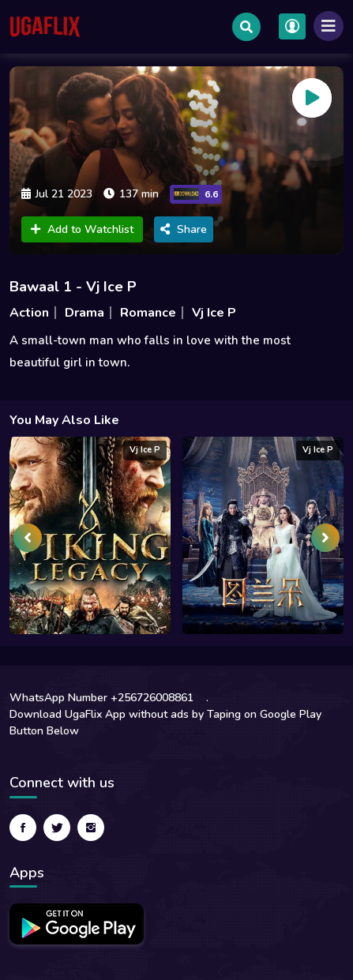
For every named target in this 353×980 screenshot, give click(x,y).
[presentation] (28, 538)
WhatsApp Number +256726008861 (101, 698)
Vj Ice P (214, 313)
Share (184, 229)
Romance (148, 313)
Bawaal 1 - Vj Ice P (73, 287)
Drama (84, 313)
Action (29, 313)
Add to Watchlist (82, 229)
